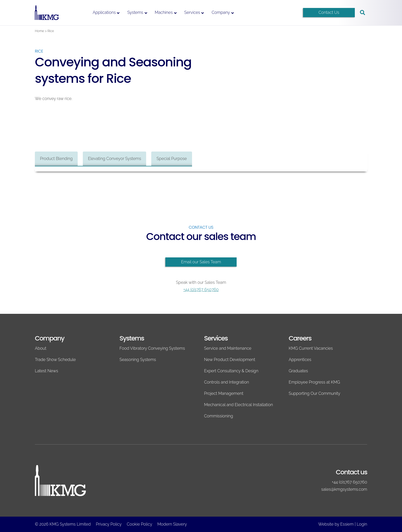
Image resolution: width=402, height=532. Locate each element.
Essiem (347, 524)
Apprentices (300, 360)
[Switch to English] (272, 13)
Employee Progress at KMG (314, 382)
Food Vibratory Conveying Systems (152, 348)
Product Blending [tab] (56, 159)
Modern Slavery (172, 524)
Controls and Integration (227, 382)
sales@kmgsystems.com (344, 489)
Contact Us (329, 12)
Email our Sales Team (201, 262)
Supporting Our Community (314, 393)
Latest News (47, 371)
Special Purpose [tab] (172, 159)
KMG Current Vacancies (311, 348)
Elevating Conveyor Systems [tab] (114, 159)
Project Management (224, 393)
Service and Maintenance (228, 348)
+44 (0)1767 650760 (201, 290)
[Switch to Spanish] (289, 13)
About (41, 348)
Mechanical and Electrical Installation (238, 405)
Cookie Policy (139, 524)
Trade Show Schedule (55, 360)
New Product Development (230, 360)
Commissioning (219, 416)
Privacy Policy (109, 524)
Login (362, 524)
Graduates (298, 371)
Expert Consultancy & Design (231, 371)
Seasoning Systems (138, 360)
